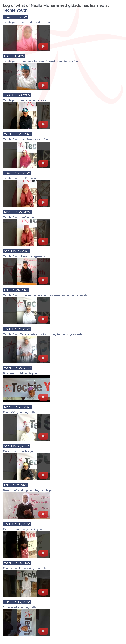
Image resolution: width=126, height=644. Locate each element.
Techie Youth (15, 10)
